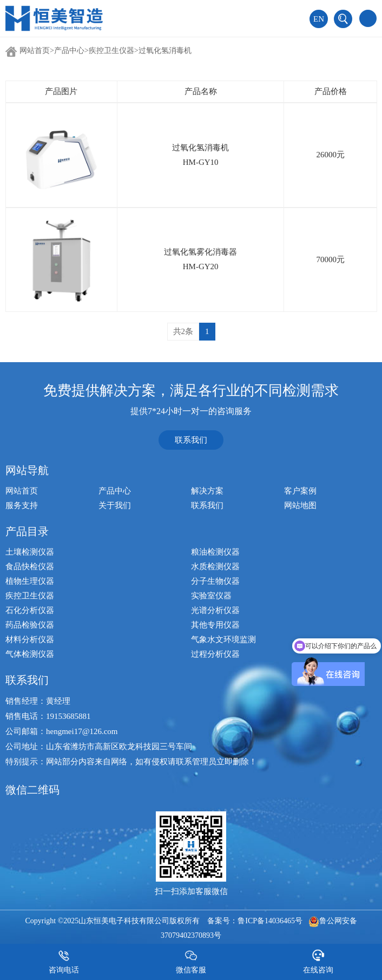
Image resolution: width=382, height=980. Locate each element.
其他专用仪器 (215, 625)
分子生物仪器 (215, 581)
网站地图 (300, 505)
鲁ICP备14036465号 (270, 921)
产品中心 (69, 51)
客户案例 (300, 491)
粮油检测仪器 (215, 552)
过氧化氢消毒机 (165, 51)
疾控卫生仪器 (111, 51)
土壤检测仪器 (30, 552)
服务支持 (22, 505)
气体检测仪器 (30, 654)
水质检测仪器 (215, 566)
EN (319, 19)
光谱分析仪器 (215, 610)
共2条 (183, 331)
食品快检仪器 (30, 566)
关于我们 (115, 505)
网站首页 (35, 51)
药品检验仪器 (30, 625)
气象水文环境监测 (223, 639)
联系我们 (191, 440)
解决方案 (207, 491)
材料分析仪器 (30, 639)
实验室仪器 (211, 596)
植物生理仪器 (30, 581)
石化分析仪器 (30, 610)
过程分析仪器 (215, 654)
